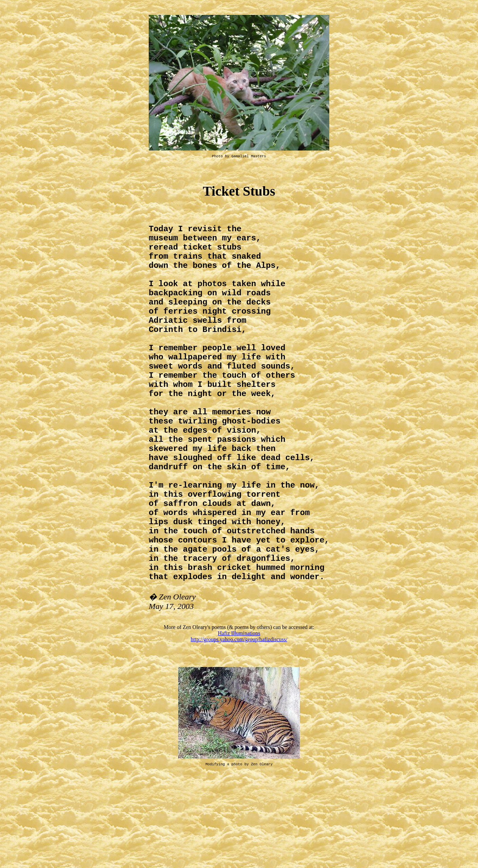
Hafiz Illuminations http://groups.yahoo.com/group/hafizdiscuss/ (239, 720)
